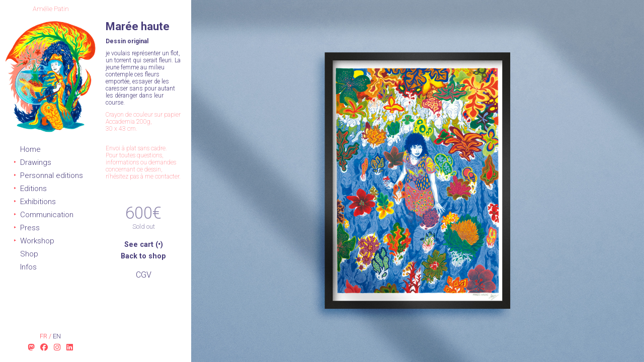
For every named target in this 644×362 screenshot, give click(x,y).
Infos (28, 267)
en (57, 336)
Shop (29, 254)
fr (44, 336)
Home (30, 149)
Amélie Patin (51, 9)
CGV (144, 275)
